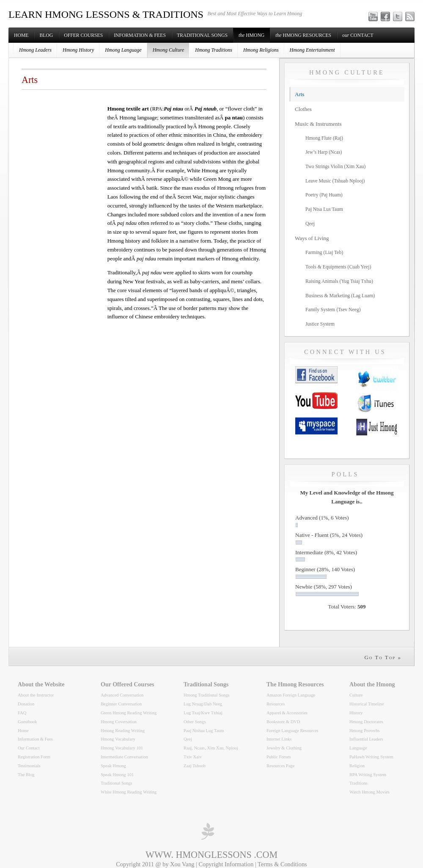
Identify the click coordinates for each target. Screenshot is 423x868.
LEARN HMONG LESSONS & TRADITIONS (106, 14)
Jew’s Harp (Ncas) (324, 152)
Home (21, 35)
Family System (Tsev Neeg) (333, 310)
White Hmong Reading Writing (129, 792)
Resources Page (280, 766)
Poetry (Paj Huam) (324, 195)
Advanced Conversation (122, 695)
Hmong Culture (169, 50)
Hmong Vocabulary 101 (122, 748)
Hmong (251, 35)
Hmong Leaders (35, 50)
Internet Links (279, 739)
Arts (299, 94)
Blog (46, 35)
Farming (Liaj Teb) (324, 253)
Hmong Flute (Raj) (324, 138)
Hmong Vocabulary (118, 739)
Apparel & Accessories (287, 713)
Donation (26, 704)
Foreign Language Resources (293, 731)
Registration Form (34, 757)
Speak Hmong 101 (117, 775)
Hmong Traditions (214, 50)
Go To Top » (383, 657)
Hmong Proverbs (365, 731)
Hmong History (78, 50)
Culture (356, 695)
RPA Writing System (368, 775)
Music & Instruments (318, 124)
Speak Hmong (113, 766)
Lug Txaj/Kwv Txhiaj (203, 713)
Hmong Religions (261, 50)
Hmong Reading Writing (123, 731)
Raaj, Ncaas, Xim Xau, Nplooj (211, 748)
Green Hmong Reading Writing (129, 713)
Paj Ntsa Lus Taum (324, 209)
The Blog (26, 775)
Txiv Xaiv (193, 757)
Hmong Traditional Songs (207, 695)
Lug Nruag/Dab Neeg (203, 704)
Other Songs (195, 722)
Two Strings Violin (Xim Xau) (335, 167)
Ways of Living (312, 238)
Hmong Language (123, 50)
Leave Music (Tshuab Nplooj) (335, 181)
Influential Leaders (366, 739)
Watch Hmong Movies (369, 792)
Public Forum (279, 757)
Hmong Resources (303, 35)
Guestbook (27, 722)
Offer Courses (83, 35)
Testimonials (29, 766)
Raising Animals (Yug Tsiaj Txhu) (339, 281)
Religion (357, 766)
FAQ (22, 713)
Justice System (320, 324)
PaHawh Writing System (371, 757)
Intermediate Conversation (124, 757)
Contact (358, 35)
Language (358, 748)
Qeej (310, 224)
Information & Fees (140, 35)
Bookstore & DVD (283, 722)
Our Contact (29, 748)
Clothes (303, 109)
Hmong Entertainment (312, 50)
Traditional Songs (202, 35)
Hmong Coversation (119, 722)
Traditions (358, 783)
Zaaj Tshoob (195, 766)
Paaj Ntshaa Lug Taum (204, 731)
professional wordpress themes (207, 831)
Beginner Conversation (121, 704)
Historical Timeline (367, 704)
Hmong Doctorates (366, 722)
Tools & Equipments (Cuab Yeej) (338, 267)
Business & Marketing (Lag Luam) (340, 296)
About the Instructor (36, 695)
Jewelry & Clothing (284, 748)
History (356, 713)
